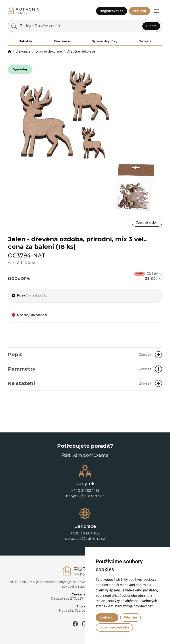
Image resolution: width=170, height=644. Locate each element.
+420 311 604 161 (85, 491)
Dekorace (23, 51)
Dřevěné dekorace (81, 51)
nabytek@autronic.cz (85, 496)
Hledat (151, 26)
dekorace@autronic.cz (85, 539)
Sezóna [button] (145, 41)
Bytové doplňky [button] (104, 41)
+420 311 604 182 (85, 533)
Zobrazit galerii (147, 223)
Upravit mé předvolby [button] (114, 627)
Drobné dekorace (49, 51)
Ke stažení (80, 383)
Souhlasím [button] (107, 617)
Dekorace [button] (62, 41)
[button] (156, 11)
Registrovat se (112, 11)
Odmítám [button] (131, 617)
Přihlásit (140, 11)
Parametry (80, 369)
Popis (80, 354)
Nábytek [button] (25, 41)
